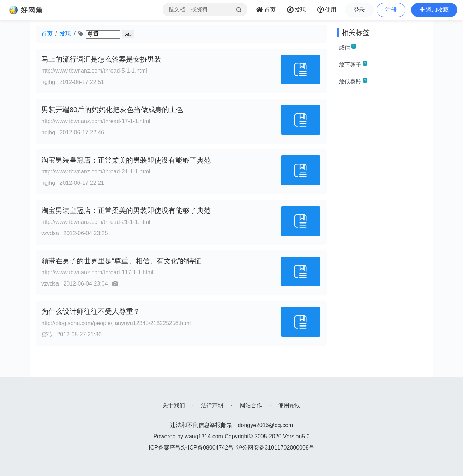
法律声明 (212, 405)
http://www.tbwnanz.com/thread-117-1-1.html (97, 272)
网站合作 (251, 405)
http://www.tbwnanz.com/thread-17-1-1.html (96, 121)
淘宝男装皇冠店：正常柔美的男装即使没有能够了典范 (126, 160)
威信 (347, 47)
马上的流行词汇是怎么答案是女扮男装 (101, 59)
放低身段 (353, 81)
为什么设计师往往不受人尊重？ (91, 311)
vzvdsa (50, 233)
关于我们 (174, 405)
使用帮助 (289, 405)
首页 (47, 34)
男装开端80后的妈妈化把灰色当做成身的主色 (112, 110)
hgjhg (48, 82)
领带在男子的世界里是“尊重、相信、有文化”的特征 (121, 261)
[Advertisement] (382, 197)
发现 (65, 34)
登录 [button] (359, 10)
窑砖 (47, 334)
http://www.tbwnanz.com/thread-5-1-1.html (94, 71)
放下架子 (353, 64)
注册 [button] (391, 10)
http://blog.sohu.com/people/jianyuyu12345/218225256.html (116, 323)
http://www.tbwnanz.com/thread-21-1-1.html (96, 172)
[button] (434, 10)
